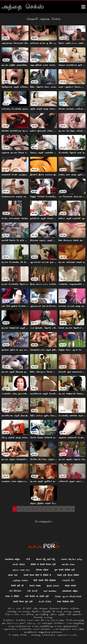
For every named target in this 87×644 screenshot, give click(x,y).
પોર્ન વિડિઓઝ (34, 585)
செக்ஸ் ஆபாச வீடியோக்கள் (20, 596)
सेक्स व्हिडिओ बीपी (43, 601)
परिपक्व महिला (66, 563)
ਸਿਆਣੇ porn (53, 579)
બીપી (41, 552)
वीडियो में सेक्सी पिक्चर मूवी (67, 557)
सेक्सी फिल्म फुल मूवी (51, 596)
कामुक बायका (15, 585)
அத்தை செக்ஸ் (20, 635)
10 (56, 509)
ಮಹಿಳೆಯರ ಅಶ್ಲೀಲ (17, 590)
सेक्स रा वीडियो (39, 590)
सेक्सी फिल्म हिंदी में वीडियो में (66, 568)
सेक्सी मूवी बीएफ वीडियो (17, 574)
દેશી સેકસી (52, 585)
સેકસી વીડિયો (41, 557)
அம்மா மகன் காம (43, 563)
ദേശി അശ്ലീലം (70, 585)
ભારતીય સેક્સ (21, 563)
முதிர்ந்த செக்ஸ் (43, 574)
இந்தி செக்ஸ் (72, 579)
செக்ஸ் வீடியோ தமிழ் (17, 557)
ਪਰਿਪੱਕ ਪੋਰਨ (40, 568)
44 (67, 509)
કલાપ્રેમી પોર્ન (15, 579)
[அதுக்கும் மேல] (83, 7)
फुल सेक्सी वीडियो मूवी (17, 568)
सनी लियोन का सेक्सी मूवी (66, 590)
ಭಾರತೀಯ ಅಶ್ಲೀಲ (25, 552)
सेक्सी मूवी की (35, 579)
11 (61, 509)
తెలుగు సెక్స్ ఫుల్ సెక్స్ (60, 552)
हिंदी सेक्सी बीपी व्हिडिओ (70, 574)
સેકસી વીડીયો (75, 596)
